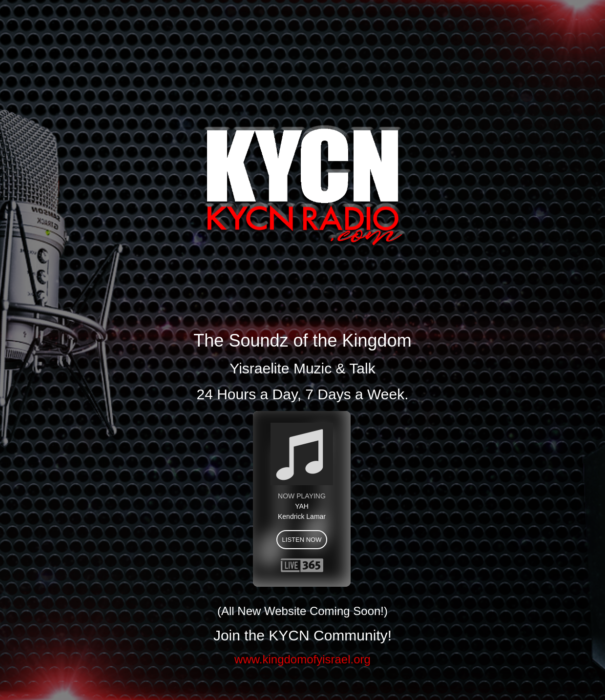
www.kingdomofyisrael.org (302, 659)
